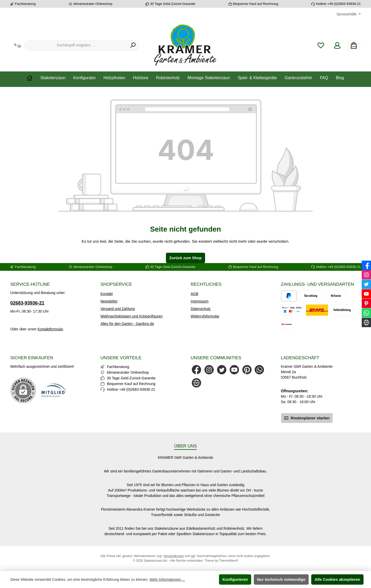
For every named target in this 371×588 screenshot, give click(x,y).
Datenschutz (201, 309)
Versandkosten (174, 556)
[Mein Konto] (337, 46)
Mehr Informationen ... (167, 579)
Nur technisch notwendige (281, 579)
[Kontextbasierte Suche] (17, 46)
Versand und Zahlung (118, 309)
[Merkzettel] (321, 46)
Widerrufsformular (205, 316)
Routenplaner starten (307, 418)
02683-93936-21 (27, 303)
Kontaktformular (50, 329)
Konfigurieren (235, 579)
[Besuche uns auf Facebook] (196, 370)
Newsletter (109, 301)
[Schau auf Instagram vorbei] (209, 370)
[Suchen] (133, 45)
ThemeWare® (229, 561)
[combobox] (76, 45)
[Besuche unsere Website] (196, 383)
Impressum (200, 301)
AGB (195, 294)
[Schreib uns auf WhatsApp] (259, 370)
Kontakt (107, 294)
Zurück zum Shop (185, 258)
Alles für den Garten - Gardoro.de (127, 324)
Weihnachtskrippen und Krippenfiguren (132, 316)
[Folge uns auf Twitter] (222, 370)
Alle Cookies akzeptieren (337, 579)
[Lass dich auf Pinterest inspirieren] (247, 370)
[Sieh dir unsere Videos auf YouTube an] (234, 370)
